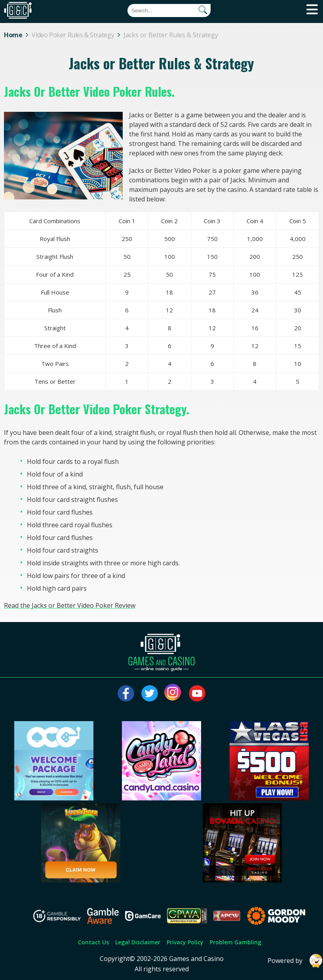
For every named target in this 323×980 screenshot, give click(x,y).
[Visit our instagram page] (173, 693)
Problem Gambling (236, 942)
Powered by (295, 961)
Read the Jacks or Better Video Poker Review (70, 605)
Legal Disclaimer (138, 942)
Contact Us (93, 942)
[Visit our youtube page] (197, 693)
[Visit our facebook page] (126, 693)
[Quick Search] (169, 11)
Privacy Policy (185, 942)
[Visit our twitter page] (150, 693)
